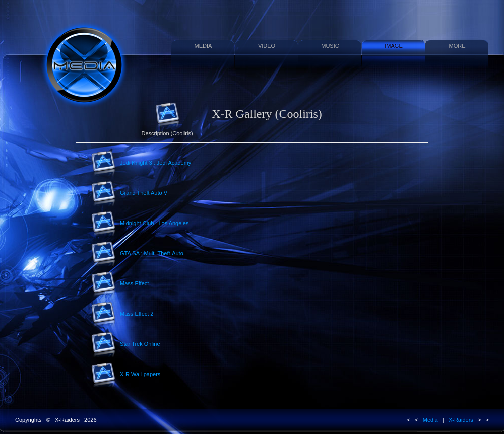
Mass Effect (120, 284)
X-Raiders (461, 420)
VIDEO (267, 46)
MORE (457, 46)
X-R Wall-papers (125, 375)
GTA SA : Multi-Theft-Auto (137, 254)
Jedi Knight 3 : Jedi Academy (141, 163)
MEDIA (203, 46)
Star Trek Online (125, 344)
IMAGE (393, 46)
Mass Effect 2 (122, 314)
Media (430, 420)
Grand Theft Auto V (129, 193)
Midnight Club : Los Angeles (140, 224)
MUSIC (330, 46)
